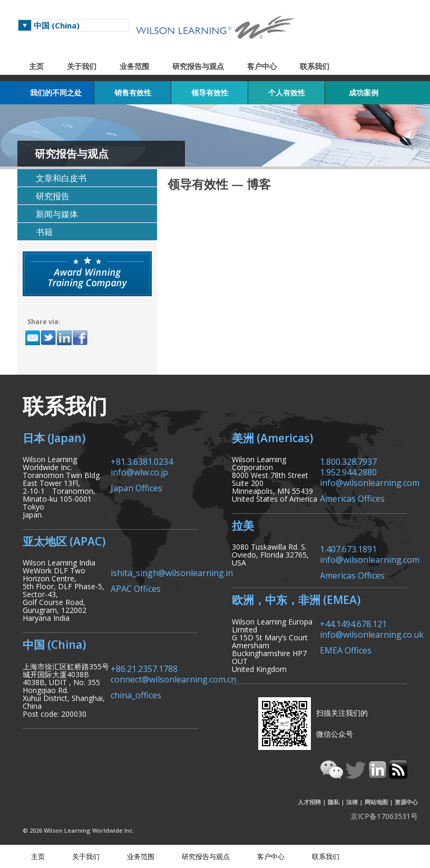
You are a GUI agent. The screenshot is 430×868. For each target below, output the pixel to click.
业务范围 (134, 66)
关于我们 (82, 66)
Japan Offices (136, 487)
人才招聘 (309, 802)
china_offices (136, 694)
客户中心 (262, 66)
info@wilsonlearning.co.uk (372, 634)
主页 (36, 66)
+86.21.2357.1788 (144, 668)
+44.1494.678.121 (353, 623)
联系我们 (315, 66)
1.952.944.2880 (348, 471)
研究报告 (53, 196)
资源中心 (406, 802)
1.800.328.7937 (348, 461)
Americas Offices (352, 498)
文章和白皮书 (61, 178)
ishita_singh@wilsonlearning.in (172, 572)
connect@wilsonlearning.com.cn (173, 679)
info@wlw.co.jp (139, 471)
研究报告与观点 (198, 66)
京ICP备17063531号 (384, 816)
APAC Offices (136, 588)
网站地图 (376, 802)
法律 (352, 802)
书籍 (44, 232)
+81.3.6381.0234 (142, 461)
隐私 (334, 802)
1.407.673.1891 (348, 548)
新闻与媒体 (57, 214)
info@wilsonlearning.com (370, 482)
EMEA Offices (346, 650)
